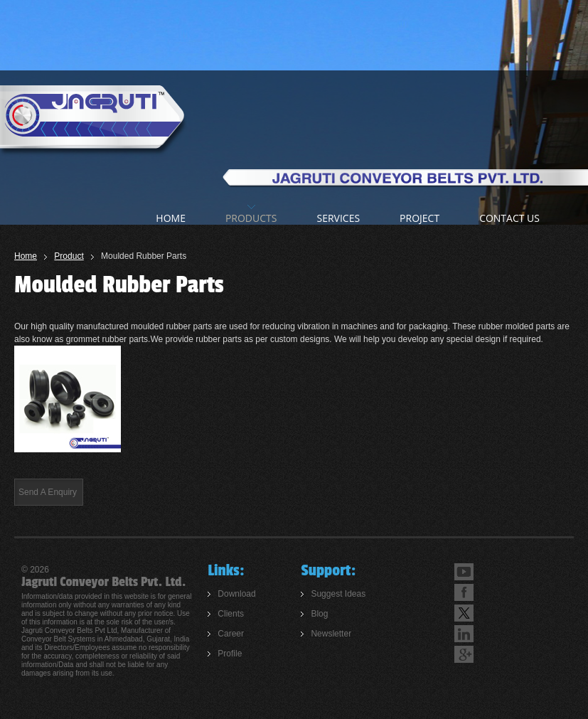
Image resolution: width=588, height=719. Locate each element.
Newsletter (331, 634)
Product (69, 256)
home (171, 218)
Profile (230, 654)
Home (26, 256)
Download (236, 594)
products (251, 218)
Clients (231, 614)
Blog (319, 614)
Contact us (509, 218)
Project (419, 218)
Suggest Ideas (338, 594)
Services (338, 218)
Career (231, 634)
